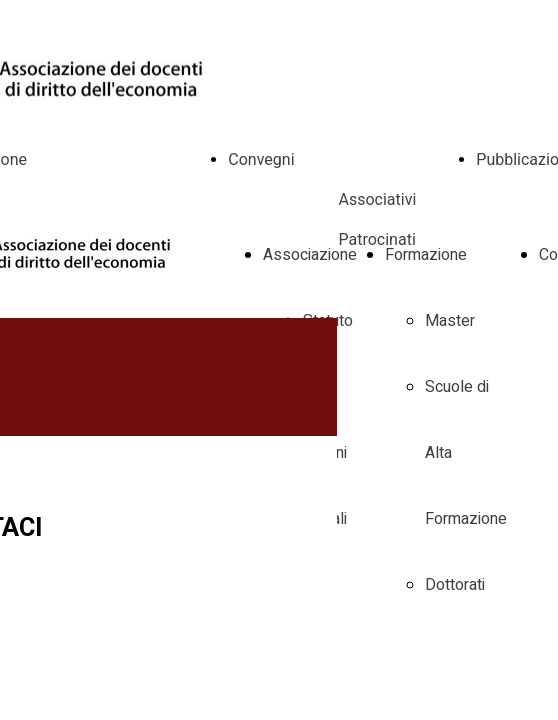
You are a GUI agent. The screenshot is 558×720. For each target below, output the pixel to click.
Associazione (310, 255)
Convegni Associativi (342, 199)
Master (450, 321)
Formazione (426, 255)
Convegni (261, 159)
